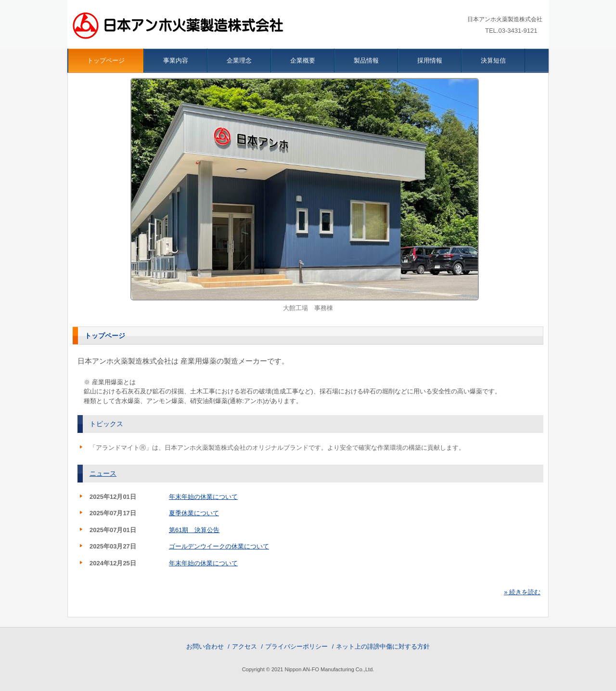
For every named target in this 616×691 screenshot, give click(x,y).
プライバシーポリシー (296, 646)
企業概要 (303, 60)
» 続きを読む (522, 592)
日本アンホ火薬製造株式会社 (180, 26)
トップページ (106, 60)
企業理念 (239, 60)
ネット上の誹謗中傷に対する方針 (383, 646)
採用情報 (430, 60)
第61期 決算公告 (194, 530)
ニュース (103, 473)
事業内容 (176, 60)
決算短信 (493, 60)
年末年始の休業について (203, 497)
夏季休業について (194, 513)
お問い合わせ (205, 646)
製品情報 (366, 60)
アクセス (244, 646)
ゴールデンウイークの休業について (219, 546)
